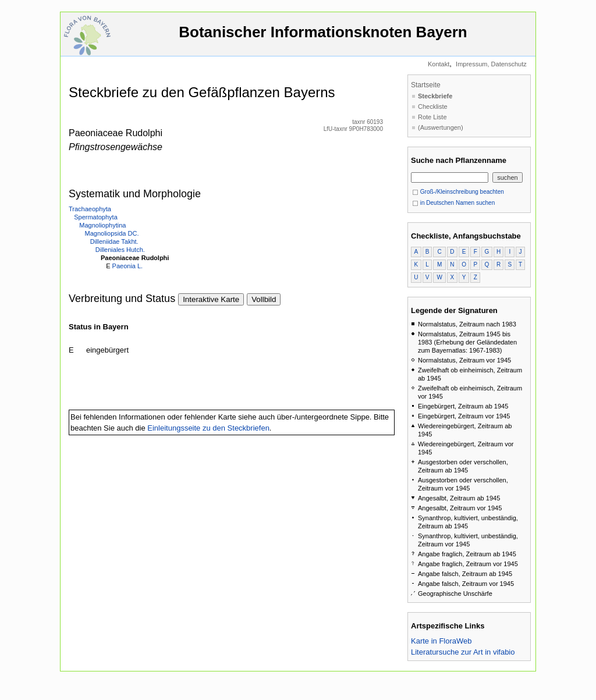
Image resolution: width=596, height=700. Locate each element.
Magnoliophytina (102, 225)
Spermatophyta (96, 217)
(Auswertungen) (441, 127)
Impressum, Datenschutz (491, 64)
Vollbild (264, 299)
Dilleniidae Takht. (114, 241)
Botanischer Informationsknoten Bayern (323, 38)
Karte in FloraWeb (441, 641)
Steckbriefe (435, 96)
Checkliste (433, 106)
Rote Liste (432, 117)
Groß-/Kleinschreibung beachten (458, 192)
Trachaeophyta (90, 209)
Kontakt (439, 64)
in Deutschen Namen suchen (453, 203)
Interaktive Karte (211, 299)
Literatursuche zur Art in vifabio (463, 652)
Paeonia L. (128, 266)
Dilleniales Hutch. (120, 250)
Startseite (426, 85)
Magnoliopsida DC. (112, 233)
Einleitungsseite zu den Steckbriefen (208, 428)
